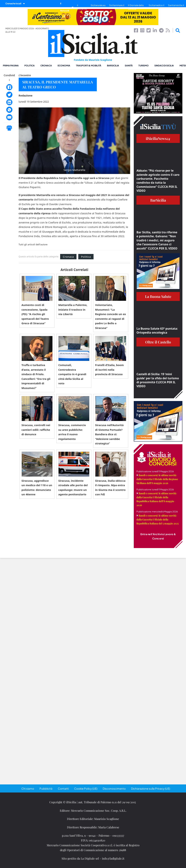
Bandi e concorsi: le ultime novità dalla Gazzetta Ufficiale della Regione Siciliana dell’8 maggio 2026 (157, 479)
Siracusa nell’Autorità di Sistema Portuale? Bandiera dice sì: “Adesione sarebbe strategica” (109, 434)
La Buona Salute (158, 296)
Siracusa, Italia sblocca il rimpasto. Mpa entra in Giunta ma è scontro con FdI (110, 488)
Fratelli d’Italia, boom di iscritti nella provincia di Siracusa (109, 370)
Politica (30, 66)
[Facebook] (9, 87)
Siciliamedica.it (157, 5)
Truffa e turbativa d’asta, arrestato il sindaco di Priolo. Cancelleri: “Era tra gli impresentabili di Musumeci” (36, 376)
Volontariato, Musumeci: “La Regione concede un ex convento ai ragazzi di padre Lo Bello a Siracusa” (111, 316)
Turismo (144, 66)
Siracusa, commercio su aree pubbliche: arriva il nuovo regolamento (72, 432)
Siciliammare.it (117, 5)
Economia (64, 66)
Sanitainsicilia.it (176, 5)
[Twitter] (9, 95)
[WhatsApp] (9, 110)
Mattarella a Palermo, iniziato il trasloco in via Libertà (73, 309)
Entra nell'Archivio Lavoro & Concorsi (158, 536)
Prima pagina (11, 66)
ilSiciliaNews (158, 138)
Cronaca (46, 66)
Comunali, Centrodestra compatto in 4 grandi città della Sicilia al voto (72, 374)
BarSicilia (113, 66)
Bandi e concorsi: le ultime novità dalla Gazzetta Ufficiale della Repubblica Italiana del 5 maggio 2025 (158, 519)
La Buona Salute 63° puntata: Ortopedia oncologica (157, 331)
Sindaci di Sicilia (164, 66)
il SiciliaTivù (82, 7)
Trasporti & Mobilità (89, 66)
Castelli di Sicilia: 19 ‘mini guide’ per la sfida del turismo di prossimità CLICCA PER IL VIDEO (158, 380)
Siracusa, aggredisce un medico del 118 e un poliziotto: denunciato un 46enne (37, 488)
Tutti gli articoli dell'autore (33, 245)
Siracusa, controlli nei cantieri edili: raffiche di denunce (36, 430)
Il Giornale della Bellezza (136, 7)
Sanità (129, 66)
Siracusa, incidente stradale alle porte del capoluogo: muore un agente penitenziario (73, 488)
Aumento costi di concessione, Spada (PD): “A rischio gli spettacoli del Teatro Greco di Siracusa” (35, 314)
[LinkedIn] (9, 102)
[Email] (9, 117)
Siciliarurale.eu (98, 5)
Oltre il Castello (158, 342)
